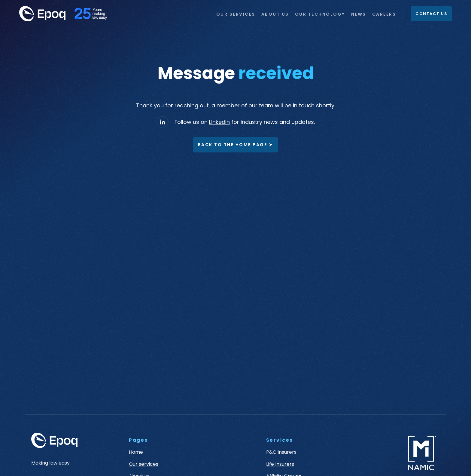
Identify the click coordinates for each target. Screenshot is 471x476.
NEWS (359, 14)
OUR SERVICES (236, 14)
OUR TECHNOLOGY (320, 14)
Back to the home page (236, 145)
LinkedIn (219, 122)
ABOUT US (275, 14)
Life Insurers (280, 464)
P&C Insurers (281, 452)
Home (136, 452)
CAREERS (384, 14)
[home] (66, 14)
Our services (144, 464)
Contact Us (431, 14)
